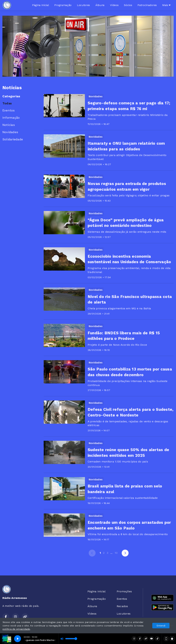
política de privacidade (16, 629)
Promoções (124, 591)
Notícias (9, 125)
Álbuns (100, 5)
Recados (122, 606)
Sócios (128, 5)
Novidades (10, 132)
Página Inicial (41, 5)
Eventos (9, 110)
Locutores (83, 5)
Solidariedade (13, 139)
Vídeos (114, 5)
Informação (11, 118)
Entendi (161, 626)
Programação (63, 5)
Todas (7, 103)
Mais (166, 5)
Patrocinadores (147, 5)
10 (116, 553)
